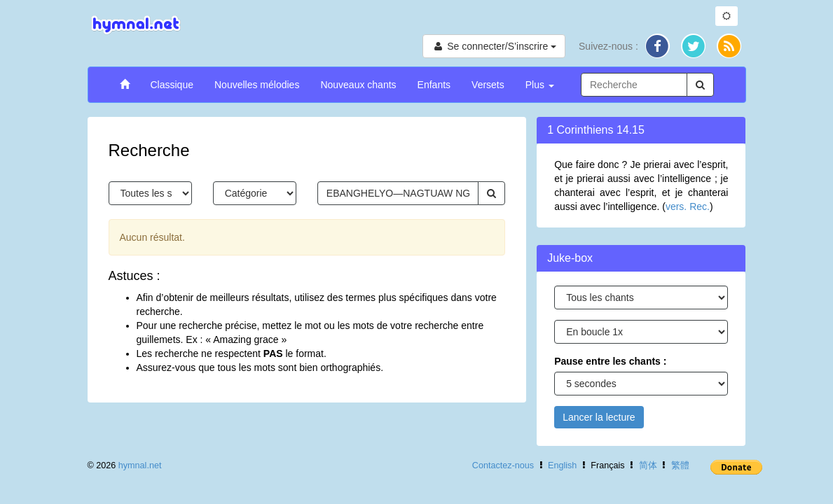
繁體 (680, 465)
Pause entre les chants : (610, 361)
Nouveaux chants (358, 85)
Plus (540, 85)
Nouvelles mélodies (257, 85)
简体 (648, 465)
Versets (488, 85)
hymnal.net (140, 465)
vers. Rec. (688, 206)
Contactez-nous (503, 465)
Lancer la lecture (599, 417)
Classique (172, 85)
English (562, 465)
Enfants (434, 85)
